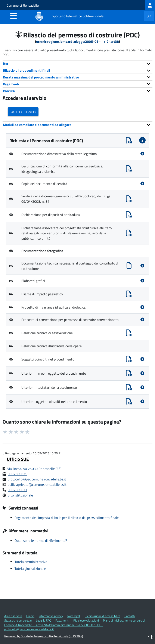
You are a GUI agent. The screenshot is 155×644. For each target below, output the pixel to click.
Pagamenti (62, 620)
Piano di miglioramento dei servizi (124, 620)
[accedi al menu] (13, 16)
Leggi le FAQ (44, 620)
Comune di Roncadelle (23, 5)
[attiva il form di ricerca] (149, 16)
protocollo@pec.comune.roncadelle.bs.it (37, 479)
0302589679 (18, 474)
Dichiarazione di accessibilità (102, 616)
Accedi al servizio (23, 112)
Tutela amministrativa (31, 562)
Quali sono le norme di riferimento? (41, 541)
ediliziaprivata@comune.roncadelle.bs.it (37, 484)
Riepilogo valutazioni (86, 620)
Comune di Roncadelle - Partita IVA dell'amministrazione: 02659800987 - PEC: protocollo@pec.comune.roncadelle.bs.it (54, 627)
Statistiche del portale (18, 620)
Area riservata (13, 616)
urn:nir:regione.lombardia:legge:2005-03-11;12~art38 (77, 41)
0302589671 (18, 490)
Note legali (74, 616)
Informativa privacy (51, 616)
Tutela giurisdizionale (30, 569)
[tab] (77, 64)
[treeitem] (150, 5)
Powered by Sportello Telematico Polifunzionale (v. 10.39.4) (44, 636)
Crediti (30, 616)
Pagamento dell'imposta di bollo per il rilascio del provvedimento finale (67, 518)
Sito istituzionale (20, 495)
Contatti (130, 616)
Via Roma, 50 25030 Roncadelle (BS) (34, 469)
